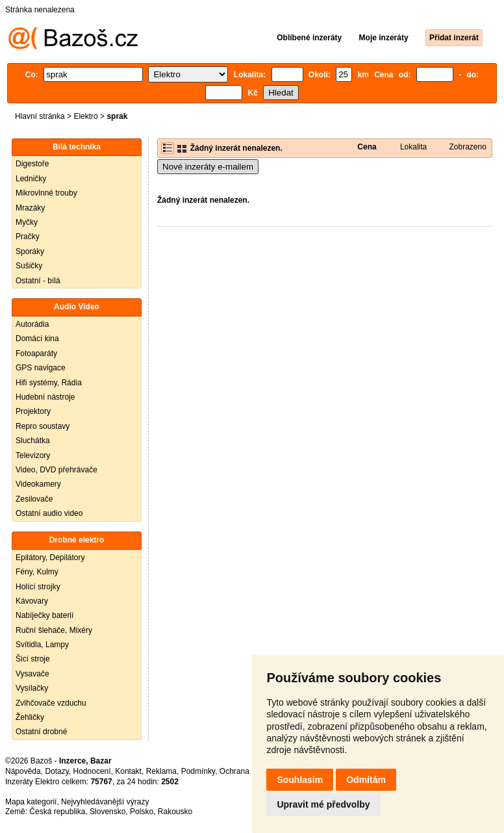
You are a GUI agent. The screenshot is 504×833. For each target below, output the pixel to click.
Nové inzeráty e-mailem (208, 167)
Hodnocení (92, 771)
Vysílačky (32, 688)
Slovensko (107, 812)
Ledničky (31, 179)
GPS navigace (41, 368)
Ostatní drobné (41, 732)
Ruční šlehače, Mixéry (54, 630)
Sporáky (30, 251)
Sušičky (29, 266)
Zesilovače (34, 499)
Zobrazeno (468, 147)
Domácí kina (37, 339)
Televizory (33, 455)
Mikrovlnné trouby (46, 193)
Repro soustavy (43, 426)
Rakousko (175, 812)
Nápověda (23, 771)
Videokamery (38, 484)
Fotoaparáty (36, 353)
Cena (367, 147)
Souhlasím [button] (300, 780)
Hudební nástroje (45, 397)
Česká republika (57, 812)
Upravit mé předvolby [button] (323, 804)
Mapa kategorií (31, 802)
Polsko (142, 812)
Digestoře (32, 164)
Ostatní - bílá (38, 281)
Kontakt (128, 771)
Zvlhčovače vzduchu (51, 703)
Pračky (28, 237)
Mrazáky (30, 208)
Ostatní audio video (49, 513)
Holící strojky (38, 587)
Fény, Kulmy (37, 572)
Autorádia (32, 324)
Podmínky (198, 771)
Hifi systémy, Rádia (49, 383)
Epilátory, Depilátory (50, 557)
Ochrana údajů (245, 771)
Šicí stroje (33, 659)
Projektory (33, 411)
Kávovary (32, 601)
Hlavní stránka (40, 116)
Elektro (85, 116)
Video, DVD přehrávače (57, 470)
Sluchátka (33, 441)
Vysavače (32, 674)
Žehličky (30, 717)
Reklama (161, 771)
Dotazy (57, 771)
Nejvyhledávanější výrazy (105, 802)
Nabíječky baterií (44, 615)
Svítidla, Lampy (42, 645)
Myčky (27, 222)
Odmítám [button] (366, 780)
